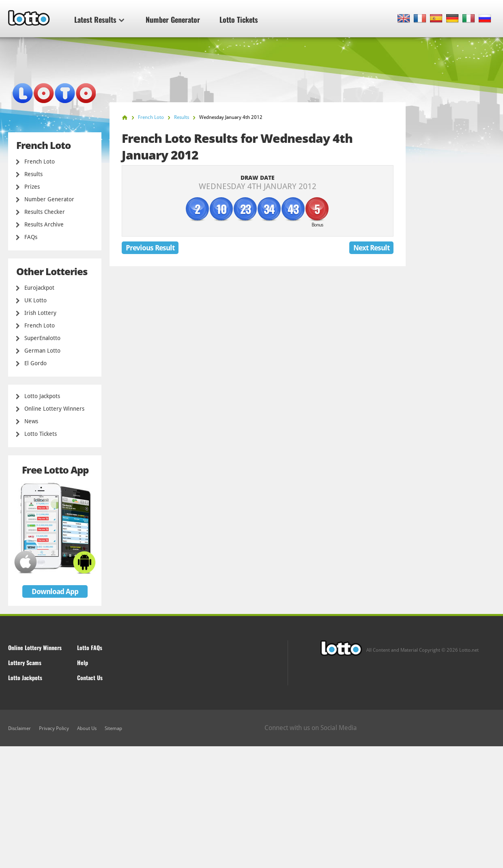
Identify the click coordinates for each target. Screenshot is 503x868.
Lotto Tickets (239, 19)
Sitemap (113, 728)
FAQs (31, 237)
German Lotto (42, 351)
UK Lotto (35, 300)
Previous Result (150, 248)
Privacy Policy (54, 728)
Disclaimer (19, 728)
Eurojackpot (39, 288)
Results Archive (44, 224)
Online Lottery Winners (54, 409)
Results (33, 174)
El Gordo (35, 363)
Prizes (32, 187)
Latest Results (99, 19)
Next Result (371, 248)
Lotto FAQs (90, 647)
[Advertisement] (251, 807)
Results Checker (45, 212)
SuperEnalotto (42, 338)
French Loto (40, 162)
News (31, 421)
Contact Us (90, 677)
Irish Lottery (40, 313)
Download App (55, 591)
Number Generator (173, 19)
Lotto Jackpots (42, 396)
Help (83, 662)
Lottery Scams (25, 662)
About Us (87, 728)
